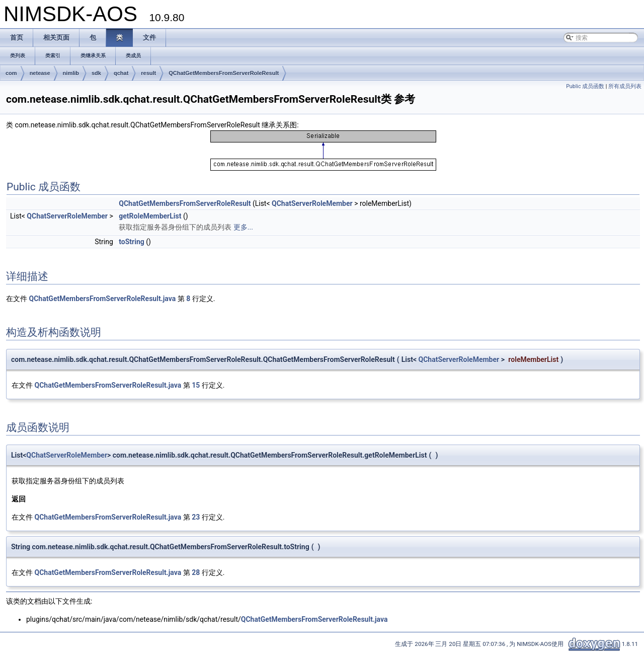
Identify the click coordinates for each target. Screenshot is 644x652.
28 (196, 572)
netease (40, 73)
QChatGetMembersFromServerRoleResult (224, 73)
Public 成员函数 (585, 86)
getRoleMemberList (150, 216)
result (148, 73)
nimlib (71, 73)
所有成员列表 (625, 86)
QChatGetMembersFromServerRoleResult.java (102, 299)
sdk (96, 73)
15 (196, 385)
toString (132, 242)
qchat (121, 73)
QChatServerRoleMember (312, 203)
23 (196, 517)
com (11, 73)
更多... (243, 227)
